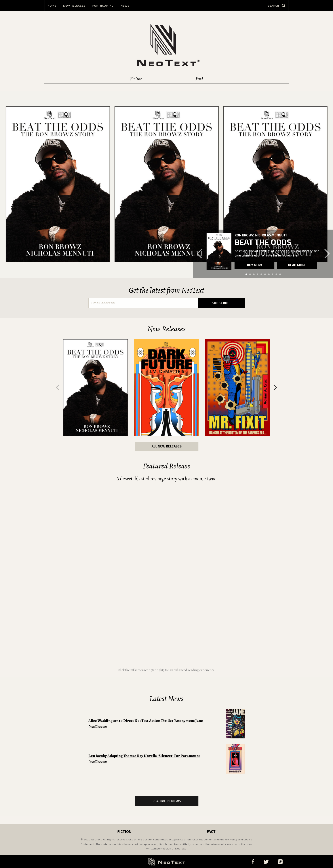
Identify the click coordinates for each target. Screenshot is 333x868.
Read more (297, 265)
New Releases (74, 6)
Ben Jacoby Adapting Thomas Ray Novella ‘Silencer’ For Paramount (144, 756)
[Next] (275, 387)
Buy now (254, 265)
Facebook (253, 861)
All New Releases (167, 446)
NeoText (166, 45)
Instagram (280, 861)
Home (52, 6)
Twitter (266, 861)
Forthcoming (103, 6)
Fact (199, 79)
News (125, 6)
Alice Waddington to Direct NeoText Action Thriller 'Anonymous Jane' (146, 721)
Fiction (136, 79)
